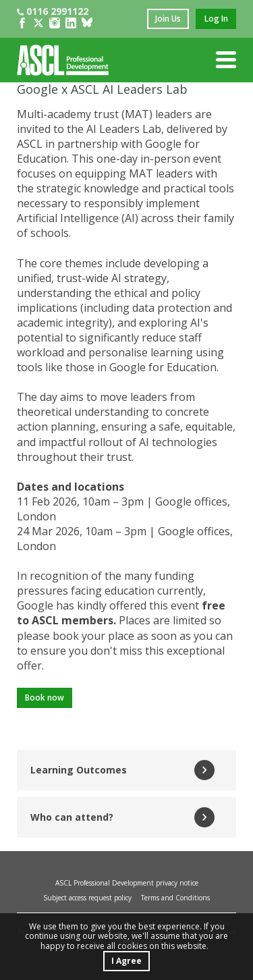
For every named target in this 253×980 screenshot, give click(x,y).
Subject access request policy (87, 898)
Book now (45, 698)
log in (216, 19)
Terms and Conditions (175, 898)
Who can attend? (122, 817)
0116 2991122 (53, 11)
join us (168, 19)
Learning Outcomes (122, 770)
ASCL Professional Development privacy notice (127, 883)
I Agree (126, 961)
